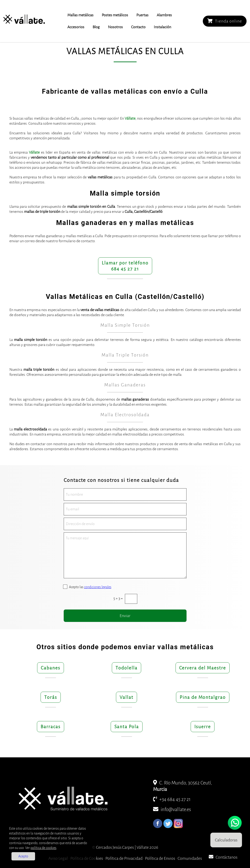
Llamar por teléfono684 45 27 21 (125, 266)
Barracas (51, 727)
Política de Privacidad (124, 858)
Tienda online (225, 21)
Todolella (126, 668)
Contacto (138, 27)
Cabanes (51, 668)
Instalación (162, 27)
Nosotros (115, 27)
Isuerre (203, 727)
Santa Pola (127, 727)
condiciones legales (98, 587)
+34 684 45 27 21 (172, 799)
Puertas (142, 15)
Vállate (130, 118)
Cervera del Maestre (203, 668)
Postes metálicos (115, 15)
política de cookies (43, 848)
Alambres (164, 15)
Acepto (23, 856)
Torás (51, 697)
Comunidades (190, 858)
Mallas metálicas (80, 15)
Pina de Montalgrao (203, 697)
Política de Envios (160, 858)
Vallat (126, 697)
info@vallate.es (172, 810)
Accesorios (76, 27)
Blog (96, 27)
